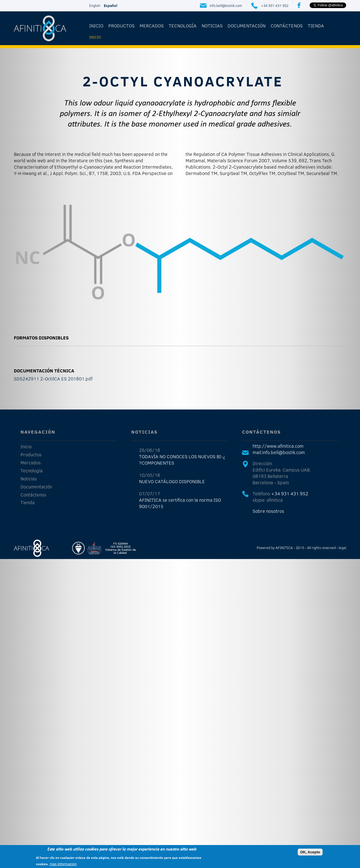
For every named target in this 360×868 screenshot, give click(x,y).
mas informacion (63, 864)
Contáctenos (287, 26)
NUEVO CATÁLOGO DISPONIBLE (172, 481)
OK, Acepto (310, 852)
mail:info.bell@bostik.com (279, 452)
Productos (121, 26)
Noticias (212, 26)
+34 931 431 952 (275, 6)
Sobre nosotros (268, 511)
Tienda (316, 26)
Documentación (247, 26)
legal (342, 548)
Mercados (152, 26)
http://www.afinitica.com (278, 446)
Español (110, 6)
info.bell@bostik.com (226, 6)
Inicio (96, 26)
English (95, 6)
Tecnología (183, 26)
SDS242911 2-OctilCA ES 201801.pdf (53, 379)
